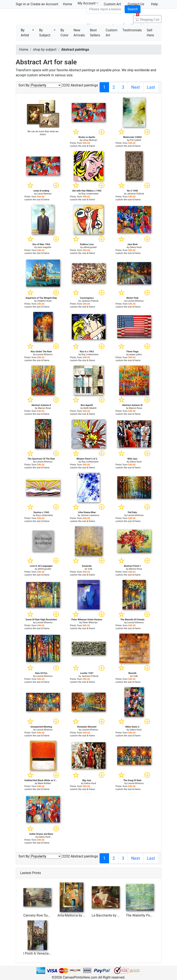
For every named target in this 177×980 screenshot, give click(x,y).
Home (67, 4)
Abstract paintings (75, 50)
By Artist (25, 33)
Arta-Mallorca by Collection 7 (79, 915)
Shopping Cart (148, 18)
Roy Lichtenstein (90, 194)
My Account (88, 3)
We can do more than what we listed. (43, 133)
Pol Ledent (136, 140)
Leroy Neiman (90, 140)
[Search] (105, 9)
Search (133, 9)
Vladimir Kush (45, 301)
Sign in (21, 4)
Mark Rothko (44, 783)
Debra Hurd (136, 247)
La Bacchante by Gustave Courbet (117, 915)
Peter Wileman (90, 623)
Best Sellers (95, 33)
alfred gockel (90, 247)
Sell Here (150, 33)
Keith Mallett (90, 408)
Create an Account (44, 4)
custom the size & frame (83, 146)
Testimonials (132, 30)
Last (151, 87)
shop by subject (45, 50)
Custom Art (112, 33)
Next (136, 87)
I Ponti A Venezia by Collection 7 (48, 953)
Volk (90, 569)
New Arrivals (79, 33)
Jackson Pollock (135, 194)
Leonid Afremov (136, 301)
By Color (65, 33)
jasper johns (136, 355)
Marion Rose (45, 408)
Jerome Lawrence (90, 515)
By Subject (45, 33)
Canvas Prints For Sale (46, 17)
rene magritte (44, 247)
